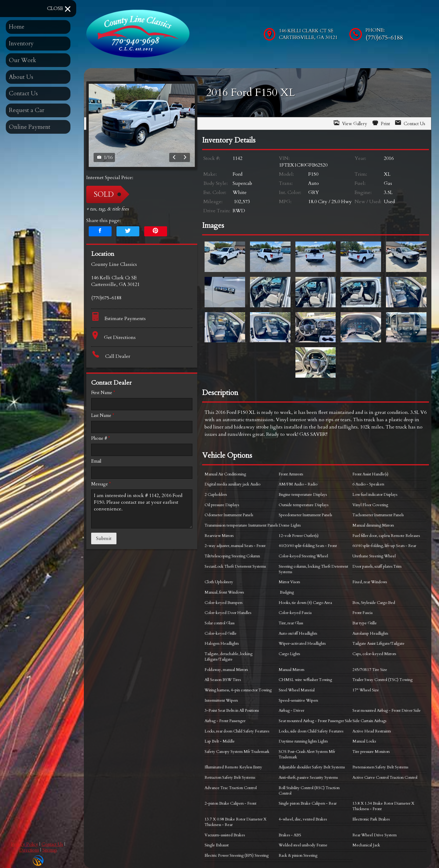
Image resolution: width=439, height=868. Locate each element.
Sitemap (50, 850)
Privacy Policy (25, 844)
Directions (29, 850)
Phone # (100, 438)
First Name (103, 393)
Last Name (103, 416)
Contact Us (52, 844)
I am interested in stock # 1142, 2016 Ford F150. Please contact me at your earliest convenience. (142, 509)
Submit (104, 538)
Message (101, 484)
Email (96, 461)
